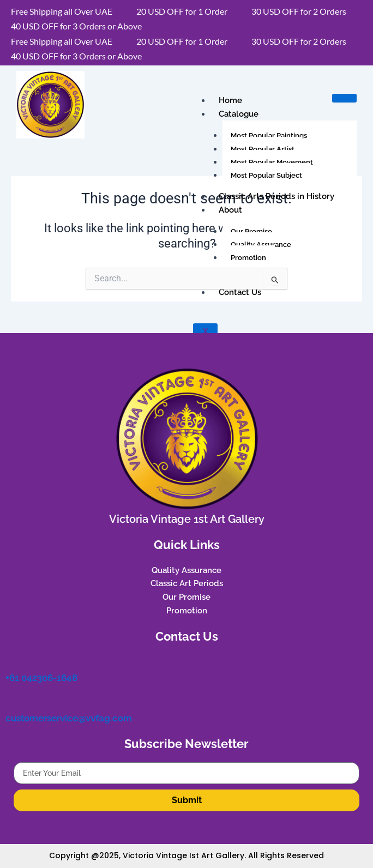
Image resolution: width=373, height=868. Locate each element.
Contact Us (240, 292)
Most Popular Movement (272, 162)
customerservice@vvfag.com (69, 718)
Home (230, 100)
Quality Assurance (261, 245)
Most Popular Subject (266, 175)
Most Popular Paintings (269, 135)
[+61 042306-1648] (12, 661)
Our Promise (251, 231)
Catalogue (239, 114)
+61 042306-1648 (41, 678)
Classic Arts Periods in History (276, 196)
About (230, 210)
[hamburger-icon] (344, 98)
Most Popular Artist (263, 149)
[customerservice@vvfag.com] (12, 702)
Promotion (248, 258)
